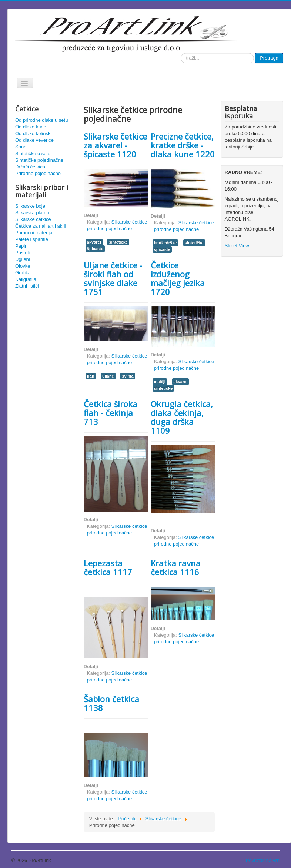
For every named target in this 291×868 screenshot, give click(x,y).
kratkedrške (165, 243)
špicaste (95, 249)
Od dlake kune (31, 127)
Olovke (23, 266)
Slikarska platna (32, 213)
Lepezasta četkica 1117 (108, 567)
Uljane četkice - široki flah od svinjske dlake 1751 (113, 278)
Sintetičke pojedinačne (39, 160)
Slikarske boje (30, 206)
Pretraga (269, 58)
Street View (237, 246)
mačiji (160, 382)
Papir (21, 246)
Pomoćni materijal (34, 233)
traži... (181, 53)
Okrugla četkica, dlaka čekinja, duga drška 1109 (182, 417)
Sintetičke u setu (33, 153)
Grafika (23, 273)
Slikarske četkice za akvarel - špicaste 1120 (115, 145)
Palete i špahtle (32, 239)
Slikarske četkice (33, 219)
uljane (108, 376)
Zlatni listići (27, 286)
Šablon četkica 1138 (111, 703)
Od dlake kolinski (33, 133)
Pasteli (22, 253)
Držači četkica (30, 167)
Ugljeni (23, 259)
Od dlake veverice (34, 140)
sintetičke (118, 242)
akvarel (94, 242)
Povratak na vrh (263, 860)
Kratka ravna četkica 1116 (176, 567)
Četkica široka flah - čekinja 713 (111, 413)
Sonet (21, 147)
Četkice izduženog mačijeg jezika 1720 (178, 278)
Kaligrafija (26, 279)
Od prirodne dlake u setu (41, 120)
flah (91, 376)
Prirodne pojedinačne (38, 173)
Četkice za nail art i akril (41, 226)
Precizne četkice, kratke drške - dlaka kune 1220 (183, 145)
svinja (128, 376)
